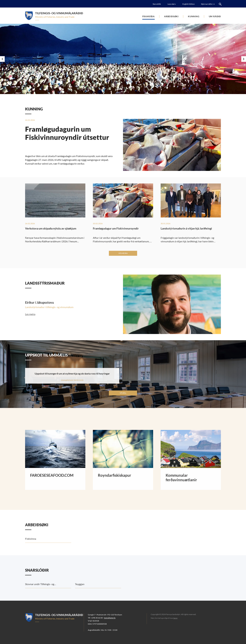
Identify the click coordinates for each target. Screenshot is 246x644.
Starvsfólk (157, 4)
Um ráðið (215, 16)
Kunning (194, 16)
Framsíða (148, 16)
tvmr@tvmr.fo (110, 618)
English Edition (189, 4)
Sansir (175, 618)
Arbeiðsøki (171, 16)
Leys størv (172, 4)
